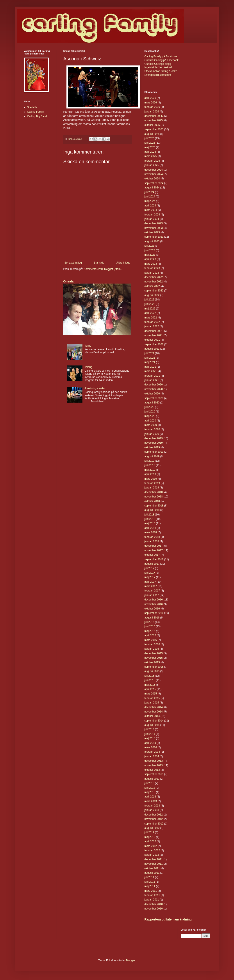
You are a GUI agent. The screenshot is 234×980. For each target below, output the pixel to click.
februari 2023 (152, 268)
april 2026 (150, 98)
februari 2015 (152, 698)
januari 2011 (152, 900)
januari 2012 (152, 855)
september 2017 (154, 559)
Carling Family (36, 112)
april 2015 (150, 689)
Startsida (99, 263)
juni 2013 (150, 788)
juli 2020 (149, 407)
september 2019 (154, 452)
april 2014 (150, 743)
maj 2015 (150, 685)
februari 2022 (152, 322)
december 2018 (154, 492)
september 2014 (154, 721)
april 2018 (150, 528)
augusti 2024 (152, 188)
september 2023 (154, 237)
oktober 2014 (152, 716)
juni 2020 (150, 412)
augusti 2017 (152, 564)
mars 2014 (151, 747)
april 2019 (150, 474)
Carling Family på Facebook (161, 56)
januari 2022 (152, 326)
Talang (88, 367)
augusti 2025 (152, 134)
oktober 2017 (152, 555)
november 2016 (154, 604)
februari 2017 (152, 591)
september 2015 (154, 667)
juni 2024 (150, 197)
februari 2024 (152, 215)
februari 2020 (152, 429)
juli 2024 (149, 192)
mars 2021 (151, 371)
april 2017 (150, 582)
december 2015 (154, 653)
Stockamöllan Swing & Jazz (161, 71)
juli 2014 (149, 729)
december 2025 (154, 116)
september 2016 (154, 613)
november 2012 (154, 819)
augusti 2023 (152, 241)
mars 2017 (151, 586)
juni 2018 (150, 519)
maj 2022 (150, 309)
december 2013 (154, 761)
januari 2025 (152, 165)
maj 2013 (150, 792)
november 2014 (154, 712)
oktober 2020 (152, 394)
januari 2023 (152, 273)
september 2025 (154, 129)
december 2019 (154, 438)
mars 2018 (151, 532)
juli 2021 (149, 353)
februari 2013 (152, 806)
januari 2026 (152, 112)
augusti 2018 (152, 510)
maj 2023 (150, 255)
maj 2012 (150, 837)
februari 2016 (152, 644)
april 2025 (150, 152)
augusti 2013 (152, 779)
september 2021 (154, 344)
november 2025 (154, 120)
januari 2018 (152, 541)
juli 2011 (149, 877)
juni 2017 (150, 573)
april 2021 (150, 367)
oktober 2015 (152, 662)
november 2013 (154, 765)
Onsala (69, 281)
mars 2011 (151, 891)
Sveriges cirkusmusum (158, 75)
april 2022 (150, 313)
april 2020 (150, 421)
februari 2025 (152, 161)
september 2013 (154, 774)
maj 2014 (150, 738)
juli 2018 (149, 515)
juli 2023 (149, 246)
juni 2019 (150, 465)
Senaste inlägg (73, 263)
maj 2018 (150, 523)
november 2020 (154, 389)
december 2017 (154, 546)
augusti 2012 (152, 828)
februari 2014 (152, 752)
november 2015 (154, 658)
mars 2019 (151, 479)
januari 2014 (152, 756)
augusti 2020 (152, 403)
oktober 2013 (152, 770)
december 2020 (154, 385)
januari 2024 (152, 219)
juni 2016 (150, 626)
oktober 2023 (152, 232)
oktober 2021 (152, 340)
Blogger (131, 960)
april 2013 (150, 797)
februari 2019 (152, 483)
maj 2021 (150, 362)
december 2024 (154, 170)
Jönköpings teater (95, 388)
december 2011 (154, 859)
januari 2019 (152, 488)
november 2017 (154, 550)
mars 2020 (151, 425)
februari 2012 (152, 850)
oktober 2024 (152, 179)
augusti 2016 (152, 618)
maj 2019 (150, 470)
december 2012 (154, 815)
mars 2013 (151, 801)
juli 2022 (149, 300)
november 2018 (154, 497)
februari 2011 (152, 895)
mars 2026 (151, 103)
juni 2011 (150, 882)
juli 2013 (149, 783)
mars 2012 (151, 846)
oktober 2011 (152, 868)
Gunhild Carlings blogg (158, 64)
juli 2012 (149, 832)
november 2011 (154, 864)
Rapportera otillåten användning (168, 919)
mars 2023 (151, 264)
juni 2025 (150, 143)
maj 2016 (150, 631)
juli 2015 (149, 676)
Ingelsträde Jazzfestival (158, 67)
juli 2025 (149, 138)
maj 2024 (150, 201)
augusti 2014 (152, 725)
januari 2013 (152, 810)
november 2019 (154, 443)
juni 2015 (150, 680)
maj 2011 (150, 886)
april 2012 (150, 841)
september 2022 (154, 291)
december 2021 (154, 331)
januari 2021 (152, 380)
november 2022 (154, 282)
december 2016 (154, 600)
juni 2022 (150, 304)
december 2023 (154, 223)
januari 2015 (152, 703)
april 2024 (150, 206)
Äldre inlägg (123, 263)
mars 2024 (151, 210)
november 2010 (154, 909)
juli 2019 (149, 461)
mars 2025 (151, 156)
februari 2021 (152, 376)
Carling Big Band (37, 116)
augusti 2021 (152, 349)
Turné (88, 346)
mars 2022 (151, 318)
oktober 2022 (152, 286)
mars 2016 (151, 640)
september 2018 (154, 506)
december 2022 (154, 277)
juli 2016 (149, 622)
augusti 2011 (152, 873)
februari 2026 (152, 107)
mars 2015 (151, 694)
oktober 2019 (152, 447)
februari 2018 (152, 537)
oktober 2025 (152, 125)
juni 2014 (150, 734)
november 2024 (154, 174)
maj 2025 (150, 147)
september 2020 (154, 398)
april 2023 (150, 259)
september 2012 (154, 824)
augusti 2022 (152, 295)
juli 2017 (149, 568)
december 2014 (154, 707)
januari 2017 (152, 595)
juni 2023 (150, 250)
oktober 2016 (152, 609)
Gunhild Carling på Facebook (162, 60)
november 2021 (154, 335)
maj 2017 (150, 577)
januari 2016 (152, 649)
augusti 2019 (152, 456)
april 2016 (150, 635)
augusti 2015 (152, 671)
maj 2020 (150, 416)
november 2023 (154, 228)
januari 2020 (152, 434)
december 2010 (154, 904)
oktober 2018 (152, 501)
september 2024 (154, 183)
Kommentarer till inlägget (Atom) (103, 269)
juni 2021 (150, 358)
